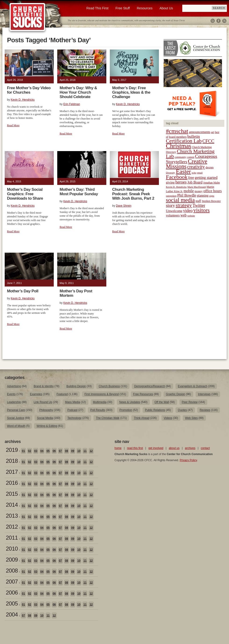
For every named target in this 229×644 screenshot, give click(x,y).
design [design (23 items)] (210, 167)
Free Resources (143, 394)
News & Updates (130, 402)
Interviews (204, 394)
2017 (12, 472)
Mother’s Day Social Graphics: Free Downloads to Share (25, 194)
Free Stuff (123, 8)
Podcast (72, 410)
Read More (13, 125)
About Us (166, 8)
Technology (74, 418)
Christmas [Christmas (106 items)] (179, 146)
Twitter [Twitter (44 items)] (199, 205)
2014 (12, 505)
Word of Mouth (16, 426)
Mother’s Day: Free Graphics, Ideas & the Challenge (131, 92)
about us (174, 448)
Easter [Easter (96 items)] (184, 172)
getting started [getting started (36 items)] (206, 178)
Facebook (218, 21)
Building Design (76, 386)
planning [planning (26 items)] (203, 195)
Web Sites (191, 418)
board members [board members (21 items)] (178, 137)
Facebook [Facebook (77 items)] (177, 177)
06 (54, 451)
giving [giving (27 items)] (170, 182)
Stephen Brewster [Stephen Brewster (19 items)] (211, 201)
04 (42, 451)
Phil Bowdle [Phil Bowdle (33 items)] (187, 195)
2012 (12, 527)
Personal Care (16, 410)
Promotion (126, 410)
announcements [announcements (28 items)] (200, 132)
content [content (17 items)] (191, 157)
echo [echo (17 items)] (194, 173)
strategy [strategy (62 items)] (184, 205)
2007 (12, 582)
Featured (62, 394)
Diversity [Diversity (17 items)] (171, 173)
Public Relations (155, 410)
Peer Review (190, 402)
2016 (12, 483)
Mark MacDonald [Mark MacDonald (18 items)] (197, 187)
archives (190, 448)
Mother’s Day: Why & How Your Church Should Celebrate (78, 92)
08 (66, 451)
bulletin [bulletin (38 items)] (194, 136)
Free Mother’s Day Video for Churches (29, 90)
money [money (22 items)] (199, 191)
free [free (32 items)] (191, 178)
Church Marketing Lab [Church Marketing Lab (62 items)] (190, 154)
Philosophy (46, 410)
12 (91, 451)
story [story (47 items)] (170, 205)
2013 (12, 516)
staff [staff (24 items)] (198, 201)
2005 (12, 603)
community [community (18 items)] (180, 157)
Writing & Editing (47, 426)
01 (23, 451)
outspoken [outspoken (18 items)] (171, 196)
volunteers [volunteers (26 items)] (173, 215)
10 (79, 451)
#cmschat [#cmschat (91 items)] (177, 131)
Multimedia (100, 402)
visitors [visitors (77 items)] (201, 210)
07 (60, 451)
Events (11, 394)
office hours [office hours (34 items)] (213, 191)
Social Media (45, 418)
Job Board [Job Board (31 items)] (195, 182)
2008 (12, 571)
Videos (168, 418)
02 (30, 451)
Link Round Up (43, 402)
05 (48, 451)
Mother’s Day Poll (23, 291)
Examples (36, 394)
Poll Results (98, 410)
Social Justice (16, 418)
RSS (224, 21)
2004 (12, 614)
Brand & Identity (44, 386)
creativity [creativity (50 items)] (196, 167)
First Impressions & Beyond (102, 394)
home (118, 448)
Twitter (213, 21)
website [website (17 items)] (191, 216)
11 (85, 451)
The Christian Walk (108, 418)
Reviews (205, 410)
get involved (156, 448)
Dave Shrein (124, 206)
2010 (12, 549)
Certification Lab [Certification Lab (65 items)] (184, 141)
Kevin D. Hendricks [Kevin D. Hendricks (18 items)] (176, 187)
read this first (135, 448)
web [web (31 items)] (183, 215)
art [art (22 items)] (213, 132)
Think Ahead (141, 418)
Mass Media (73, 402)
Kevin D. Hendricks (23, 100)
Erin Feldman (72, 104)
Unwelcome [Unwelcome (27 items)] (174, 211)
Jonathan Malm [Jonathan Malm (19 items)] (212, 183)
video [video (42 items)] (188, 211)
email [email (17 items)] (200, 173)
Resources (145, 8)
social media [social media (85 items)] (180, 200)
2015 (12, 494)
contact (205, 448)
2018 (12, 461)
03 (36, 451)
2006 (12, 593)
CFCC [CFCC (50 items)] (208, 141)
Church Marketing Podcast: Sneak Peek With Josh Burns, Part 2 (133, 194)
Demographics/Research (150, 386)
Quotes (182, 410)
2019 (12, 450)
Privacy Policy (188, 460)
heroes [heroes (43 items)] (181, 182)
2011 (12, 538)
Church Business (109, 386)
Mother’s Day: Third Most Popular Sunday (79, 192)
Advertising (14, 386)
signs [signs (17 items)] (212, 196)
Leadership (14, 402)
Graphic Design (176, 394)
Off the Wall (162, 402)
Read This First (98, 8)
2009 (12, 560)
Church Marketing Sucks (27, 17)
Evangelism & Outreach (193, 386)
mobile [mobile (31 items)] (189, 191)
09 (73, 451)
